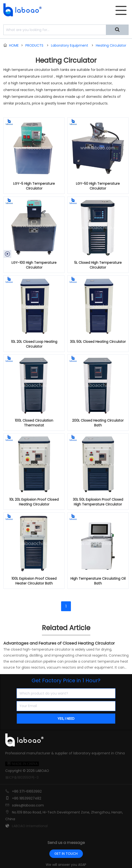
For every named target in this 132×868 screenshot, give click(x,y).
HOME (14, 45)
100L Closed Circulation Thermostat (34, 423)
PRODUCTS (34, 45)
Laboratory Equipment (70, 45)
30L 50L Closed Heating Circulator (98, 342)
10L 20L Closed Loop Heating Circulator (34, 344)
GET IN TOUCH (66, 854)
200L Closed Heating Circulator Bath (98, 423)
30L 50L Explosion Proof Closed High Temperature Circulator (98, 502)
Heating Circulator (111, 45)
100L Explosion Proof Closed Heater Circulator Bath (34, 581)
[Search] (117, 30)
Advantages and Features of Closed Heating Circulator (59, 643)
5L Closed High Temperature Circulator (98, 265)
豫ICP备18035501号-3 (22, 777)
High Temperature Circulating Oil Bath (98, 581)
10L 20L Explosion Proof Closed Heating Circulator (34, 502)
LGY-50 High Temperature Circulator (98, 186)
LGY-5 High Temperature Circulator (34, 186)
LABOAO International (30, 826)
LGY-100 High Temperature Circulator (34, 265)
